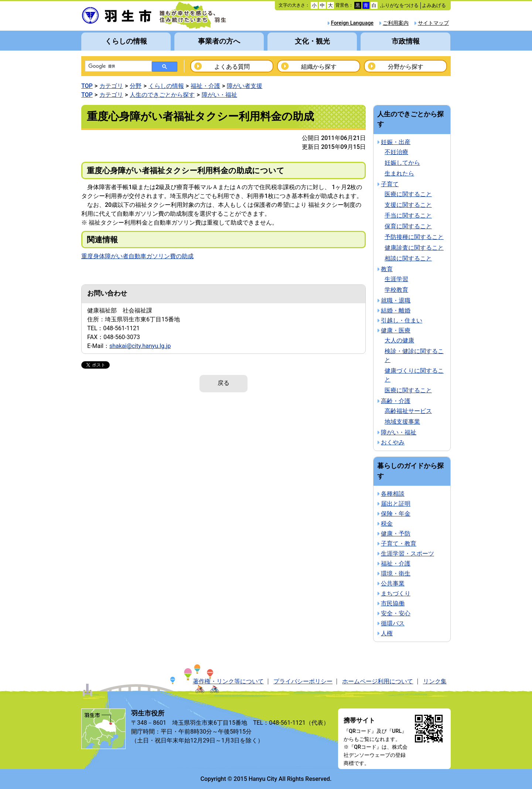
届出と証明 (396, 504)
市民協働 (393, 603)
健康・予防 (396, 534)
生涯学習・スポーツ (407, 554)
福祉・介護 (205, 86)
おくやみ (393, 442)
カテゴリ (111, 86)
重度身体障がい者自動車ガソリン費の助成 (137, 256)
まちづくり (396, 593)
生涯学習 (396, 279)
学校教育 (396, 290)
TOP (87, 86)
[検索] (118, 66)
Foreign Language (352, 23)
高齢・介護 (396, 401)
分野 (136, 86)
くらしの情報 (126, 41)
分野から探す (406, 67)
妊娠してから (402, 163)
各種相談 (393, 494)
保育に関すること (408, 226)
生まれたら (399, 173)
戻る (224, 383)
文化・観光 (312, 41)
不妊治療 (396, 152)
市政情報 (406, 41)
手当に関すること (408, 216)
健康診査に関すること (414, 248)
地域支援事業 (402, 422)
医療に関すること (408, 194)
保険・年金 (396, 514)
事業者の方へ (219, 41)
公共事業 (393, 583)
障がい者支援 (245, 86)
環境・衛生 (396, 573)
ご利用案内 (396, 23)
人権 (387, 633)
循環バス (393, 623)
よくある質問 (232, 67)
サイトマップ (433, 23)
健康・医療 (396, 330)
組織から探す (319, 67)
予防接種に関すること (414, 237)
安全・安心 (396, 613)
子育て (390, 184)
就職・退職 (396, 300)
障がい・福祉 (219, 95)
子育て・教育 (399, 544)
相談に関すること (408, 258)
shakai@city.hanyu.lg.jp (140, 346)
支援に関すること (408, 205)
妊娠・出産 (396, 142)
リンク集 (435, 681)
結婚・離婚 (396, 310)
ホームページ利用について (378, 681)
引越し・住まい (402, 320)
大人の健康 (399, 340)
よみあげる (434, 5)
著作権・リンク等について (228, 681)
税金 (387, 524)
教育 (387, 269)
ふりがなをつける (399, 5)
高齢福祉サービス (408, 411)
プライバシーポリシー (303, 681)
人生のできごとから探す (162, 95)
